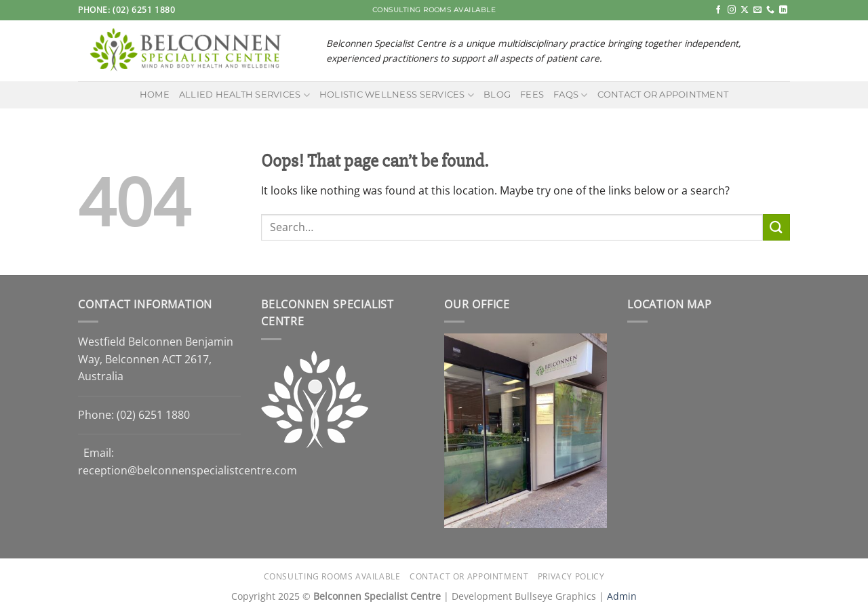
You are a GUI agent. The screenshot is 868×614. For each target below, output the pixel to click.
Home (155, 95)
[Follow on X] (745, 10)
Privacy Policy (571, 576)
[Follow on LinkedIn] (783, 10)
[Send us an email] (757, 10)
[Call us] (770, 10)
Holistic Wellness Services (397, 95)
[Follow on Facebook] (718, 10)
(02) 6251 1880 (153, 415)
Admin (622, 596)
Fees (532, 95)
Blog (497, 95)
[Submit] (776, 227)
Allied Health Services (244, 95)
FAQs (570, 95)
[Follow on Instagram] (732, 10)
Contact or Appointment (663, 95)
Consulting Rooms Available (332, 576)
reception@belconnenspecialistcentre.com (188, 470)
